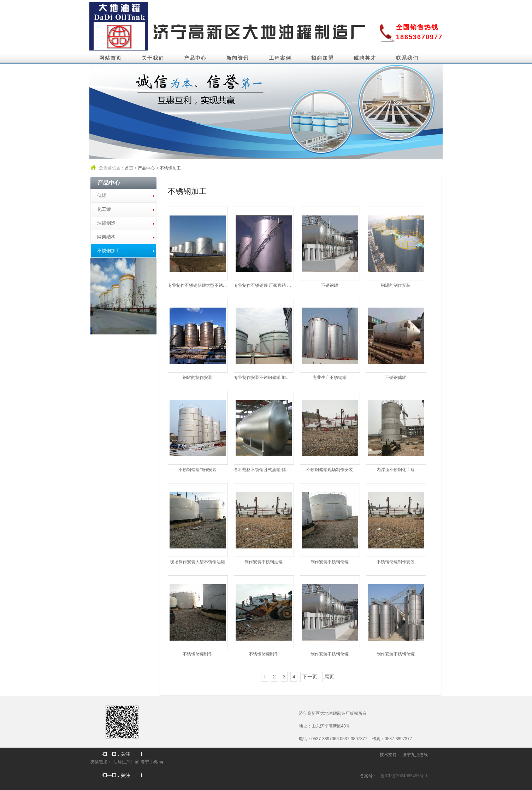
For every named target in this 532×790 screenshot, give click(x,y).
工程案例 (280, 58)
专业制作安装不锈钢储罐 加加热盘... (264, 378)
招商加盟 (323, 58)
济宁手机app (153, 762)
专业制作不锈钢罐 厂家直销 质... (264, 285)
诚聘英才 (365, 58)
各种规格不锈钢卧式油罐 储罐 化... (264, 470)
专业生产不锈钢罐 (330, 378)
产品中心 (195, 58)
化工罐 (104, 209)
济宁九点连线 (415, 755)
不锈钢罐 (330, 285)
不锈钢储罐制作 (197, 654)
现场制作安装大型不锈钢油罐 (197, 562)
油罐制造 (106, 223)
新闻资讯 (238, 58)
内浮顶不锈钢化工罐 (396, 470)
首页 (129, 168)
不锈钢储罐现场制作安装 (330, 470)
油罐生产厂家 (126, 762)
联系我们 (407, 58)
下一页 (310, 677)
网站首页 (111, 58)
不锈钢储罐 (396, 378)
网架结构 (106, 237)
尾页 (329, 677)
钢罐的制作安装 (396, 285)
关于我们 (153, 58)
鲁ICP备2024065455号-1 (404, 776)
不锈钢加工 (170, 168)
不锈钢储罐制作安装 (197, 470)
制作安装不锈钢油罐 (264, 562)
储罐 (102, 195)
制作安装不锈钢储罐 (330, 562)
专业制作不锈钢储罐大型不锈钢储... (197, 285)
